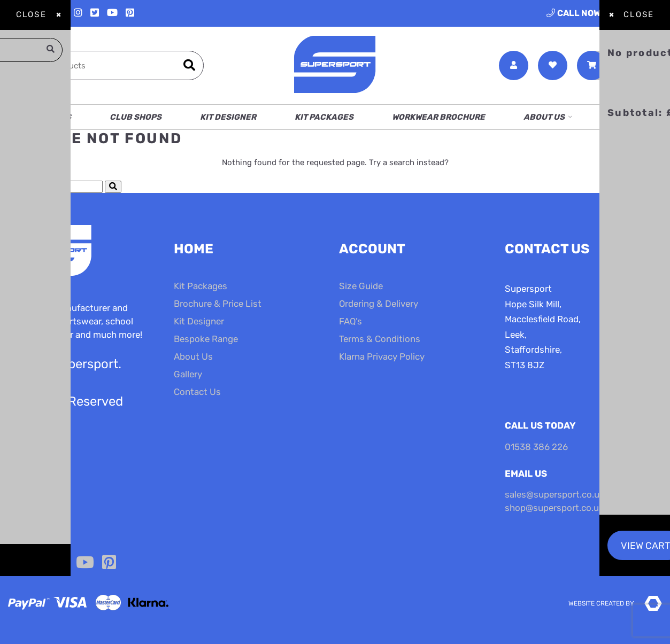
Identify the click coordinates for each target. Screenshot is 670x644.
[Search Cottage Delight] (51, 187)
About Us (544, 117)
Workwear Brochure (438, 117)
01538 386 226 (604, 13)
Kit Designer (228, 117)
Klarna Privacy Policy (382, 356)
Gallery (188, 374)
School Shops (40, 117)
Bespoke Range (206, 339)
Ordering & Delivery (379, 304)
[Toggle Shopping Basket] (619, 65)
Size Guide (361, 286)
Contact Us (636, 117)
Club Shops (136, 117)
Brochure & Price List (218, 304)
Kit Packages (324, 117)
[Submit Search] (113, 187)
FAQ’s (351, 321)
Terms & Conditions (380, 339)
